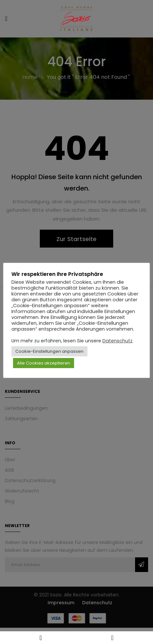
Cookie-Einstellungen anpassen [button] (49, 351)
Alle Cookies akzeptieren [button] (44, 363)
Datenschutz (117, 341)
